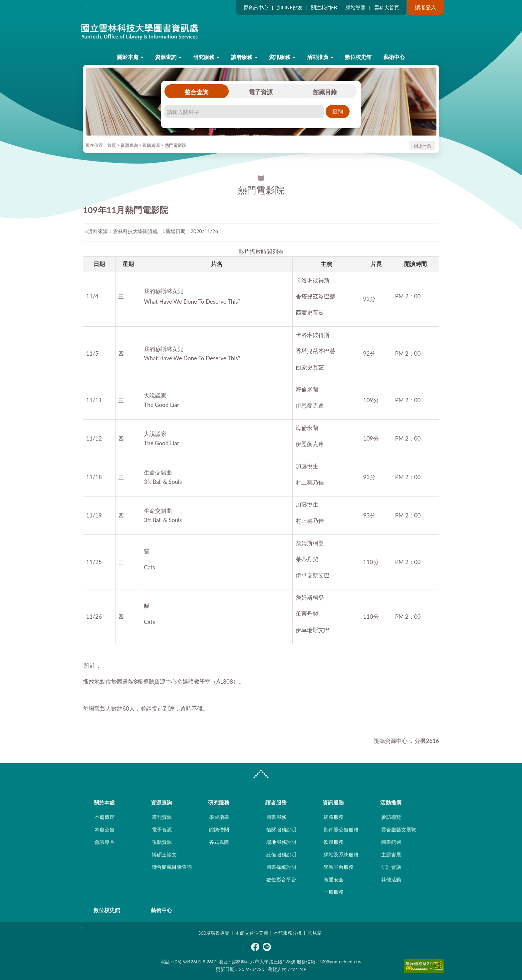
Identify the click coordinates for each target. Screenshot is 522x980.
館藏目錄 (325, 92)
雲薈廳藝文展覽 (399, 829)
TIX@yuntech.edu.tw (340, 962)
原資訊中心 (256, 7)
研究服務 (204, 57)
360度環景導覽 (214, 933)
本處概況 (105, 817)
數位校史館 (358, 57)
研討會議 (391, 867)
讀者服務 (242, 57)
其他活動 (391, 879)
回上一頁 (422, 146)
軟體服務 (334, 842)
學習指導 (219, 817)
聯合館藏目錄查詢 (172, 867)
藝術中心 (394, 57)
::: (82, 5)
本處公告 (105, 829)
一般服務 (334, 892)
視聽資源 (151, 145)
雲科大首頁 (387, 7)
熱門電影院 (176, 145)
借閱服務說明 (281, 829)
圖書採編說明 (281, 867)
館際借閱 (219, 829)
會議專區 (105, 842)
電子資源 (261, 92)
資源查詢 (166, 57)
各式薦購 (219, 842)
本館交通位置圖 (252, 933)
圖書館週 (391, 842)
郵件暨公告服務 (341, 829)
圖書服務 (276, 817)
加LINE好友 (290, 7)
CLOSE (261, 775)
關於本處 (128, 57)
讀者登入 (425, 7)
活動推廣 (318, 57)
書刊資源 (162, 817)
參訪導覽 (391, 817)
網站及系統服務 (341, 854)
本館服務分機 (288, 933)
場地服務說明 (281, 842)
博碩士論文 (164, 854)
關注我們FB (324, 7)
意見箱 (315, 933)
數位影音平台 (281, 879)
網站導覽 (356, 7)
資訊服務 (280, 57)
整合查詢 (196, 92)
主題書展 (391, 854)
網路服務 (334, 817)
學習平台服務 (339, 867)
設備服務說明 (281, 854)
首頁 (112, 145)
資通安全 (334, 879)
